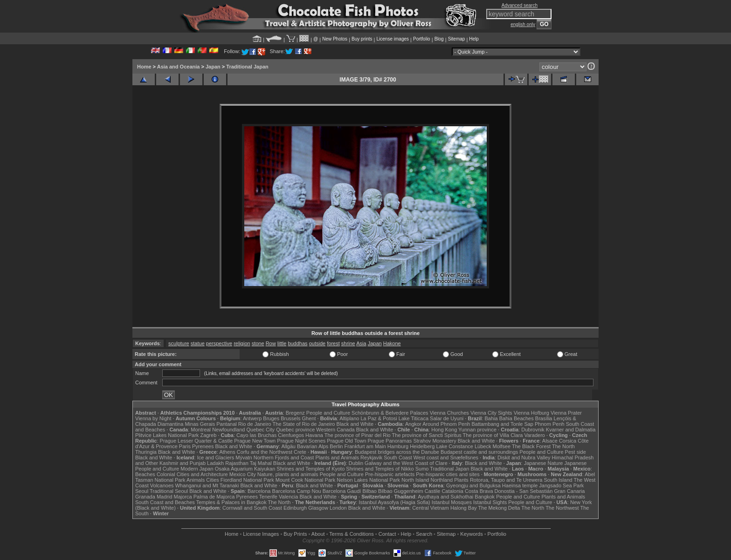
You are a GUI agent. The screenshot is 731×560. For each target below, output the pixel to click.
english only (523, 24)
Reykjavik (371, 458)
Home (144, 67)
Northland (442, 480)
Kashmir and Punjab (183, 463)
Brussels (290, 418)
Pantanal (226, 424)
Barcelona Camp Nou (297, 491)
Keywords (471, 534)
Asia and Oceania (179, 67)
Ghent (309, 418)
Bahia (491, 418)
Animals (196, 480)
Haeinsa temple (520, 485)
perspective (219, 343)
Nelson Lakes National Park (368, 480)
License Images (261, 534)
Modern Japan (197, 469)
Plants (461, 480)
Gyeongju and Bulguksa (473, 485)
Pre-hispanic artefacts (390, 474)
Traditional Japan (247, 67)
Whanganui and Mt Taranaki (207, 485)
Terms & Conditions (351, 534)
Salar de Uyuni (447, 418)
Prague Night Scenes (301, 441)
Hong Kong (444, 430)
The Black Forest (531, 446)
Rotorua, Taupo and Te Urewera (506, 480)
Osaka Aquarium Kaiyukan (245, 469)
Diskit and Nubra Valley (524, 458)
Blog (439, 39)
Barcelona (259, 491)
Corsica (568, 441)
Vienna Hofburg (531, 413)
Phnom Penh (550, 424)
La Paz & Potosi (379, 418)
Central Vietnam (431, 508)
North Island (415, 480)
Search (424, 534)
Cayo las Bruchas (256, 435)
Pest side (576, 452)
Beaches (145, 474)
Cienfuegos (291, 435)
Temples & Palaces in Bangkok (231, 502)
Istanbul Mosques (452, 502)
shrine (348, 343)
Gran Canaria (569, 491)
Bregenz (295, 413)
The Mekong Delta (499, 508)
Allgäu (288, 446)
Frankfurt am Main (365, 446)
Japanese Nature (544, 463)
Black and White (355, 424)
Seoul (142, 491)
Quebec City (261, 430)
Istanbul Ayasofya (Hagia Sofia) (394, 502)
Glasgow (318, 508)
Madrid (165, 497)
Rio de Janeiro (255, 424)
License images (393, 39)
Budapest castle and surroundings (479, 452)
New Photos (335, 39)
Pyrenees (203, 446)
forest (333, 343)
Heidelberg (422, 446)
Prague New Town (255, 441)
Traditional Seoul (169, 491)
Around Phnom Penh (446, 424)
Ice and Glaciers (216, 458)
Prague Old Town (346, 441)
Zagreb (208, 435)
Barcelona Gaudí (342, 491)
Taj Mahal (261, 463)
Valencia (288, 497)
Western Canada (335, 430)
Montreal (201, 430)
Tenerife (268, 497)
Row (271, 343)
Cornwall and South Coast (252, 508)
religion (242, 343)
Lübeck (483, 446)
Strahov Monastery (434, 441)
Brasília (544, 418)
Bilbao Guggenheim (401, 491)
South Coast (398, 458)
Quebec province (295, 430)
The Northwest (562, 508)
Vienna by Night (153, 418)
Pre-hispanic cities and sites (448, 474)
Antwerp (252, 418)
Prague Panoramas (390, 441)
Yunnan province (477, 430)
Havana (314, 435)
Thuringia (146, 452)
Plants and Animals (337, 458)
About (318, 534)
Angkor (413, 424)
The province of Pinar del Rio (358, 435)
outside (317, 343)
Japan (213, 67)
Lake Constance (455, 446)
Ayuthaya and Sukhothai (445, 497)
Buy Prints (295, 534)
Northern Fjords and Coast (284, 458)
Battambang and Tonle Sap (502, 424)
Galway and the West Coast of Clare (406, 463)
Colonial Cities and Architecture (192, 474)
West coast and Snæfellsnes (446, 458)
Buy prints (362, 39)
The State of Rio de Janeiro (304, 424)
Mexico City (243, 474)
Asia (361, 343)
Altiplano (349, 418)
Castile (433, 491)
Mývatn (244, 458)
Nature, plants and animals (288, 474)
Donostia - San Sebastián (524, 491)
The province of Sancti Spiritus (427, 435)
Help (474, 39)
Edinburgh (295, 508)
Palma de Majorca (214, 497)
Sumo (422, 469)
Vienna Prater (566, 413)
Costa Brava (479, 491)
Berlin (336, 446)
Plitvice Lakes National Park (167, 435)
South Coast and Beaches (165, 502)
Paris (185, 446)
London (338, 508)
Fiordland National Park (247, 480)
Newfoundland (228, 430)
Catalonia (452, 491)
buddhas (297, 343)
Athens (227, 452)
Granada (145, 497)
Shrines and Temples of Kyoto (310, 469)
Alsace (550, 441)
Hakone (392, 343)
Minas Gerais (200, 424)
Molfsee (502, 446)
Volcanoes (162, 485)
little (282, 343)
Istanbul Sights (490, 502)
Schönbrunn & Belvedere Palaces (390, 413)
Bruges (271, 418)
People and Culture (328, 413)
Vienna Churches (449, 413)
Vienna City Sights (491, 413)
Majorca (183, 497)
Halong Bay (464, 508)
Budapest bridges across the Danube (397, 452)
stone (258, 343)
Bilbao (369, 491)
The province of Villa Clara (493, 435)
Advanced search (520, 5)
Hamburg (398, 446)
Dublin (356, 463)
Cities (213, 480)
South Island (558, 480)
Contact (387, 534)
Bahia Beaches (517, 418)
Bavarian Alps (313, 446)
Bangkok (485, 497)
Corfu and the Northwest (265, 452)
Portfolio (422, 39)
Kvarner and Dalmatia (571, 430)
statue (198, 343)
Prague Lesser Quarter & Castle (197, 441)
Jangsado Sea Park (561, 485)
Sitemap (457, 39)
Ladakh (215, 463)
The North (563, 446)
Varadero (534, 435)
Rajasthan (237, 463)
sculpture (179, 343)
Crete (300, 452)
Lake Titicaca (414, 418)
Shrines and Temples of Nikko (380, 469)
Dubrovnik (533, 430)
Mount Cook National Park (305, 480)
